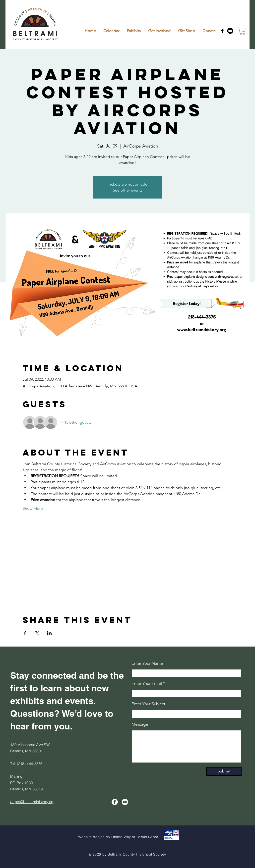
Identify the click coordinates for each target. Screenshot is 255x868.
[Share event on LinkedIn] (49, 633)
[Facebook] (222, 31)
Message (140, 724)
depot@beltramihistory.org (32, 802)
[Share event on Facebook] (25, 633)
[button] (242, 31)
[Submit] (224, 771)
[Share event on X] (37, 633)
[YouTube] (230, 31)
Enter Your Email (147, 684)
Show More (33, 508)
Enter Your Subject (148, 704)
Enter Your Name (147, 663)
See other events (128, 190)
